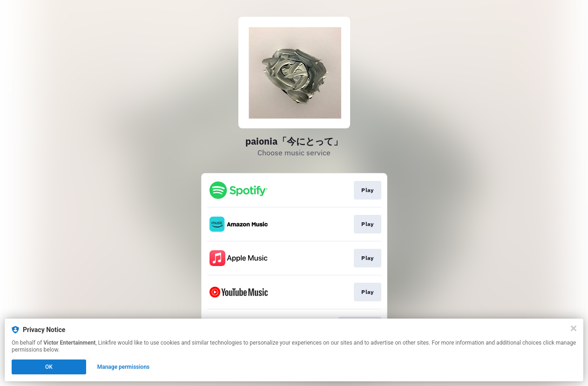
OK (49, 367)
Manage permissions (124, 367)
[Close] (574, 328)
